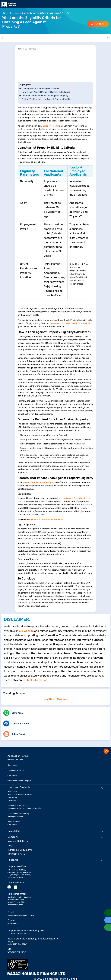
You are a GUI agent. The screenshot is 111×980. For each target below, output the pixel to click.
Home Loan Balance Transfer (20, 795)
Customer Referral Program (19, 781)
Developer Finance (15, 816)
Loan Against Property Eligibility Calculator (69, 323)
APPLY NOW (98, 24)
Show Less (62, 699)
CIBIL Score (12, 776)
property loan (50, 126)
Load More (49, 699)
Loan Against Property (17, 770)
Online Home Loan (15, 760)
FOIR (78, 551)
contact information (35, 680)
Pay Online (12, 800)
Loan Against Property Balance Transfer (25, 808)
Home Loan (12, 765)
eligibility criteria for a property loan (39, 482)
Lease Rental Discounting (18, 814)
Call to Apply (17, 713)
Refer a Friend (18, 734)
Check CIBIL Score (20, 724)
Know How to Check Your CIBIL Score (46, 520)
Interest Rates (14, 822)
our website (26, 631)
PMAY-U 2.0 (12, 797)
